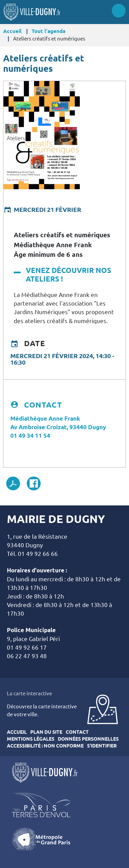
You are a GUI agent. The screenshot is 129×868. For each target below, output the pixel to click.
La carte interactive (29, 693)
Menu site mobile (119, 11)
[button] (42, 134)
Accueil (12, 31)
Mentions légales (31, 739)
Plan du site (46, 732)
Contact (77, 732)
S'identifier (102, 746)
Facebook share (34, 483)
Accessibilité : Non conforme (45, 746)
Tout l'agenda (49, 31)
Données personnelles (88, 739)
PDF (13, 483)
